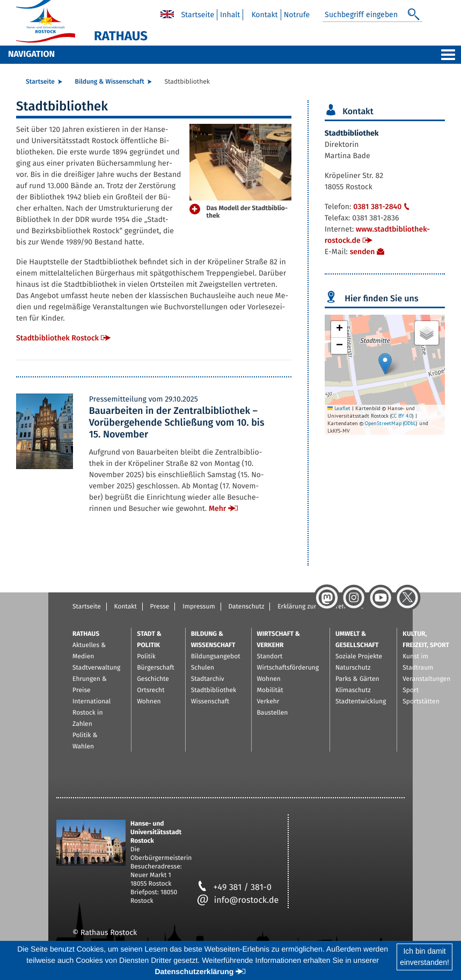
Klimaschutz (353, 691)
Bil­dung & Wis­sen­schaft (110, 82)
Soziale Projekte (359, 657)
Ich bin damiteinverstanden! (425, 957)
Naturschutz (353, 668)
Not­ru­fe (297, 15)
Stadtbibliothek (214, 691)
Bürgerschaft (155, 668)
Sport (411, 691)
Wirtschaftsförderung (288, 668)
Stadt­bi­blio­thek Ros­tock (57, 338)
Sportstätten (421, 702)
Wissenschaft (210, 702)
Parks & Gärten (357, 679)
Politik (146, 657)
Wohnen (149, 702)
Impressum (199, 607)
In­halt (230, 15)
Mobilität (270, 691)
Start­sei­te (197, 15)
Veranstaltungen (426, 679)
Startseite (87, 607)
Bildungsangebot (216, 657)
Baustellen (273, 713)
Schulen (203, 668)
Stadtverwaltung (96, 668)
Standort (270, 657)
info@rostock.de (238, 900)
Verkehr (268, 702)
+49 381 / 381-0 (234, 888)
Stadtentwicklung (361, 702)
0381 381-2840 (383, 207)
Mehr (217, 508)
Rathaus (86, 634)
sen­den (363, 252)
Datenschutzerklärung (194, 971)
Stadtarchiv (208, 679)
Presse (160, 607)
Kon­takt (264, 15)
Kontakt (126, 607)
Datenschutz (246, 607)
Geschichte (153, 679)
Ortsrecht (151, 691)
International (92, 702)
